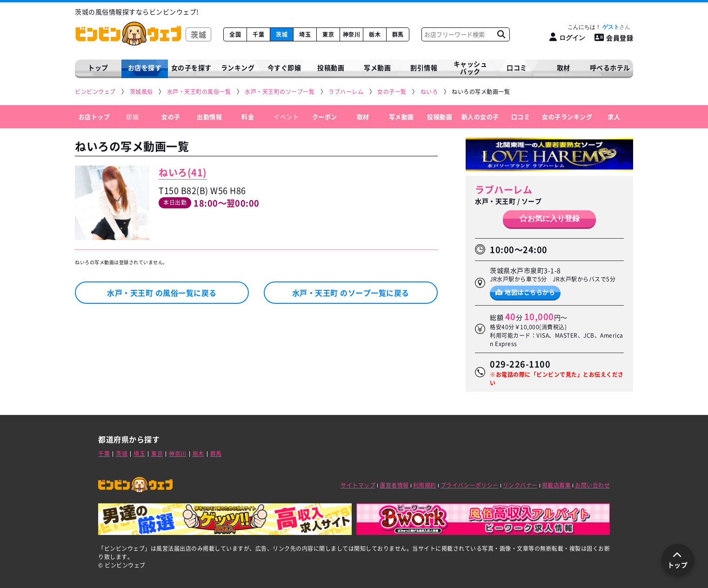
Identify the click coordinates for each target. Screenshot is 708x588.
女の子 (171, 117)
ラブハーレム (504, 190)
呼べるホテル (610, 67)
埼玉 (305, 34)
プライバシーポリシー (470, 485)
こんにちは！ (599, 27)
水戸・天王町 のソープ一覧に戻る (351, 293)
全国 (235, 34)
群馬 (398, 34)
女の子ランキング (567, 117)
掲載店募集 (557, 485)
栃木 (375, 34)
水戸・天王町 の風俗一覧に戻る (162, 293)
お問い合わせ (592, 485)
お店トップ (94, 117)
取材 (363, 117)
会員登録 (614, 38)
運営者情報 (394, 485)
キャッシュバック (471, 68)
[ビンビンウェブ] (96, 92)
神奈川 (352, 34)
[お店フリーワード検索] (501, 34)
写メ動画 (377, 67)
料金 (248, 117)
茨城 (282, 34)
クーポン (325, 117)
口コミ (517, 67)
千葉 (258, 34)
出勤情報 (209, 117)
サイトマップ (358, 485)
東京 (328, 34)
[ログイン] (567, 37)
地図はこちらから (525, 292)
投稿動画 (331, 67)
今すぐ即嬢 (284, 67)
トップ (98, 67)
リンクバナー (520, 485)
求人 (614, 117)
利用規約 (425, 485)
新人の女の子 (480, 117)
